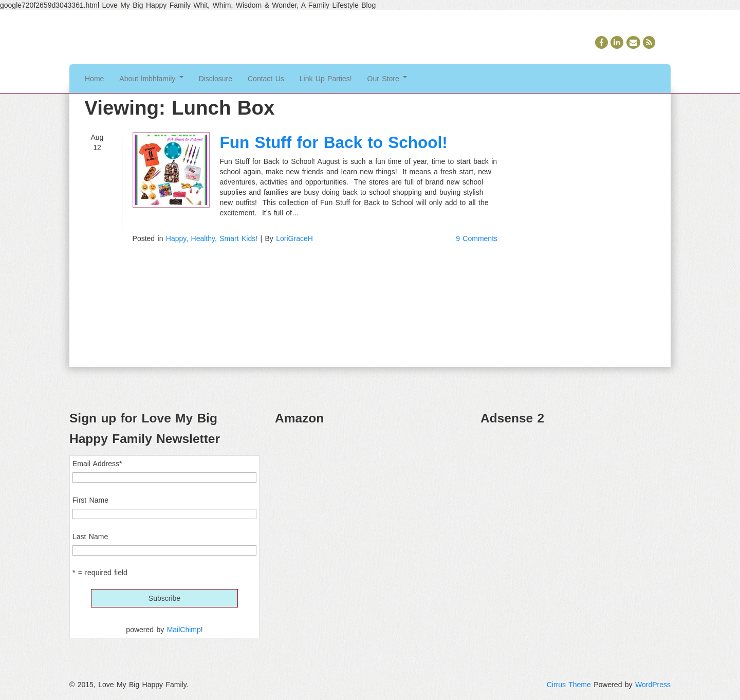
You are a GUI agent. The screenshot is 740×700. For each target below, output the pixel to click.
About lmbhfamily (151, 79)
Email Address (97, 464)
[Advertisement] (576, 507)
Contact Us (266, 79)
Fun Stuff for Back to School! (334, 142)
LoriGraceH (294, 238)
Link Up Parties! (326, 79)
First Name (90, 500)
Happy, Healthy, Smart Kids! (212, 238)
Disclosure (216, 79)
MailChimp (184, 630)
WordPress (653, 685)
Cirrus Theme (569, 685)
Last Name (90, 537)
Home (94, 79)
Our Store (387, 79)
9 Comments (477, 238)
